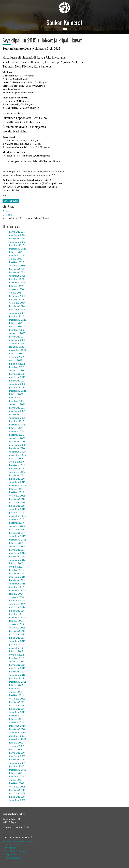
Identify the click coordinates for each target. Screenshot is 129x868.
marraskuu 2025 (18, 249)
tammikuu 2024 (17, 313)
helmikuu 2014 (17, 611)
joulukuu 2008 (17, 766)
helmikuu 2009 (17, 759)
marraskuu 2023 (18, 320)
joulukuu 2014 (17, 587)
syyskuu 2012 (17, 655)
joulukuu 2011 (17, 678)
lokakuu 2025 (16, 252)
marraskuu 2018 (18, 485)
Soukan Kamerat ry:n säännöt (19, 841)
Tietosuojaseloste (13, 858)
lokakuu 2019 (16, 458)
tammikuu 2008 (17, 800)
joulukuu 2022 (17, 347)
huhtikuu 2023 (17, 337)
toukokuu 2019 (17, 472)
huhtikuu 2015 (17, 573)
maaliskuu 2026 (17, 235)
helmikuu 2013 (17, 638)
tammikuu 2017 (17, 536)
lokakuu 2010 (16, 719)
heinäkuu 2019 (17, 465)
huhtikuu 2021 (17, 408)
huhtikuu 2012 (17, 665)
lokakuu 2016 (16, 543)
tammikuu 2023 (17, 343)
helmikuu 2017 (17, 533)
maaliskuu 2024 (17, 309)
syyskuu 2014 (17, 597)
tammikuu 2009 (17, 763)
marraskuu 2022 (18, 350)
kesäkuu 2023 (17, 330)
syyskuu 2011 (17, 688)
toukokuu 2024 (17, 303)
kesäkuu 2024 (17, 299)
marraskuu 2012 (18, 648)
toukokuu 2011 (17, 699)
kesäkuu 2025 (17, 262)
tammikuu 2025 (17, 276)
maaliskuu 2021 (17, 411)
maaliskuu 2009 (17, 756)
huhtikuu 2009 (17, 753)
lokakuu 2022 (16, 353)
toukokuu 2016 (17, 546)
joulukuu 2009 (17, 736)
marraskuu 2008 (18, 770)
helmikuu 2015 (17, 580)
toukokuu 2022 (17, 370)
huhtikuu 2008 (17, 790)
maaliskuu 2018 (17, 502)
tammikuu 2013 (17, 641)
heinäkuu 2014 (17, 600)
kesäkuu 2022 (17, 367)
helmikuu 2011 (17, 709)
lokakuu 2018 (16, 489)
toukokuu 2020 (17, 438)
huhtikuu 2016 (17, 550)
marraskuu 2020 (18, 425)
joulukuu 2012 (17, 644)
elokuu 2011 (16, 692)
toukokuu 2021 (17, 404)
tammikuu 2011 (17, 712)
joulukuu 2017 (17, 512)
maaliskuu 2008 (17, 793)
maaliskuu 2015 (17, 577)
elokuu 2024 (16, 293)
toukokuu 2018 (17, 496)
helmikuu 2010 (17, 729)
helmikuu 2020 (17, 448)
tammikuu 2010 (17, 732)
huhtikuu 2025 (17, 269)
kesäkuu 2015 (17, 570)
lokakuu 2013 (16, 621)
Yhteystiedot (10, 848)
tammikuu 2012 (17, 675)
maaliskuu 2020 (17, 445)
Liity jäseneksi (11, 854)
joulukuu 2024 (17, 279)
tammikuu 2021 (17, 418)
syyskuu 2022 (17, 357)
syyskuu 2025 (17, 255)
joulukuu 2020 (17, 421)
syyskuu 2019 (17, 462)
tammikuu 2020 (17, 452)
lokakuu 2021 (16, 394)
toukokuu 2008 (17, 787)
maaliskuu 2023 (17, 340)
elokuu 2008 (16, 780)
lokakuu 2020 (16, 428)
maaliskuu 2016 (17, 553)
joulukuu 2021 (17, 387)
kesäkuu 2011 (17, 695)
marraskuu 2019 (18, 455)
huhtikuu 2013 (17, 631)
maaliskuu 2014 (17, 607)
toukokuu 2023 (17, 333)
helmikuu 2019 (17, 479)
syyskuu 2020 (17, 431)
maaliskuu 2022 (17, 377)
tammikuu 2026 (17, 242)
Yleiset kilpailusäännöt (15, 851)
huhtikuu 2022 (17, 374)
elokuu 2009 (16, 749)
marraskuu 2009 (18, 739)
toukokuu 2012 (17, 661)
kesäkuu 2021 (17, 401)
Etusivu (6, 211)
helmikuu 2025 (17, 272)
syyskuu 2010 (17, 722)
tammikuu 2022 (17, 384)
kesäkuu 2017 (17, 523)
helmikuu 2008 (17, 797)
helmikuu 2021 (17, 414)
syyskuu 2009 (17, 746)
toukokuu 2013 (17, 628)
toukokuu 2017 (17, 526)
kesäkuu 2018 (17, 492)
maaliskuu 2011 (17, 705)
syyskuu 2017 (17, 519)
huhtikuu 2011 (17, 702)
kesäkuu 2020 (17, 435)
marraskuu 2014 (18, 590)
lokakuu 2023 (16, 323)
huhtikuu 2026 (17, 232)
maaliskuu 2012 (17, 668)
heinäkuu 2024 (17, 296)
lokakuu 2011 (16, 685)
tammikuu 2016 (17, 560)
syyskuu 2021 (17, 397)
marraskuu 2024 (18, 282)
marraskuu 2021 (18, 391)
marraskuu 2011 (18, 682)
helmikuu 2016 (17, 556)
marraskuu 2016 (18, 540)
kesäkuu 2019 (17, 469)
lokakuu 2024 (16, 286)
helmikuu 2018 (17, 506)
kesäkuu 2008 (17, 783)
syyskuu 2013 (17, 624)
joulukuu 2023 (17, 316)
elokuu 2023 (16, 326)
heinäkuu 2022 (17, 364)
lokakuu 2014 (16, 594)
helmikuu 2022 (17, 381)
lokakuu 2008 (16, 773)
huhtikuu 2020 (17, 441)
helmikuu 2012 (17, 672)
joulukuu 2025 (17, 245)
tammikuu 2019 (17, 482)
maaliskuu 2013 (17, 634)
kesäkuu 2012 (17, 658)
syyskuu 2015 (17, 567)
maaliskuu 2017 (17, 529)
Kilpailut (9, 215)
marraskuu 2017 (18, 516)
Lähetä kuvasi (11, 201)
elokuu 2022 (16, 360)
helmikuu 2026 (17, 238)
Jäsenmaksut (10, 844)
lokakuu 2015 (16, 563)
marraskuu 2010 (18, 715)
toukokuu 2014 (17, 604)
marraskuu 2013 (18, 617)
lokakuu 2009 (16, 743)
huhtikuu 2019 (17, 475)
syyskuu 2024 (17, 289)
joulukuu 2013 (17, 614)
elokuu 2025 (16, 259)
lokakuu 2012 (16, 651)
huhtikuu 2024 (17, 306)
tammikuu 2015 (17, 584)
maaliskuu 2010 (17, 726)
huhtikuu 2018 (17, 499)
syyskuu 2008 (17, 776)
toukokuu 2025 (17, 266)
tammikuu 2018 (17, 509)
